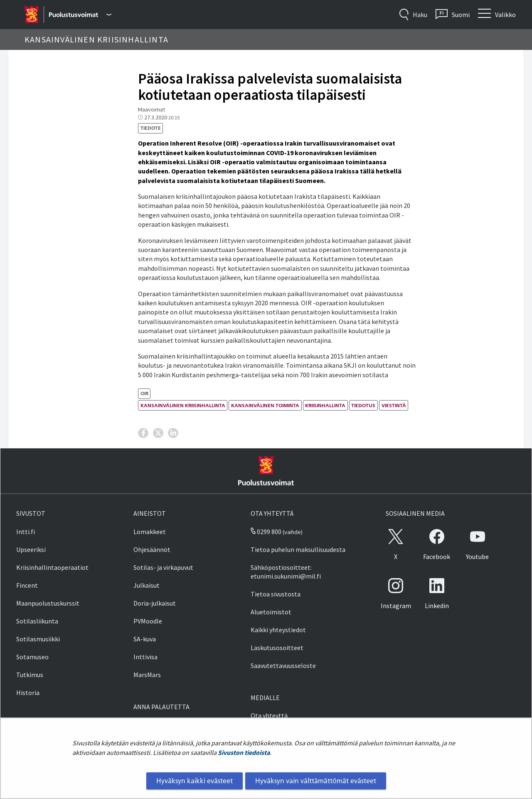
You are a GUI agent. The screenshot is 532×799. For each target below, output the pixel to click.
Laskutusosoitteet (277, 648)
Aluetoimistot (271, 612)
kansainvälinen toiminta (265, 405)
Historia (28, 693)
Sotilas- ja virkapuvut (163, 567)
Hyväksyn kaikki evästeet (195, 781)
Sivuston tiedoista (244, 752)
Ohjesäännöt (152, 549)
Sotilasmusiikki (38, 639)
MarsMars (147, 675)
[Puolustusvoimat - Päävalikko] (80, 15)
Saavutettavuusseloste (283, 665)
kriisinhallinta (325, 405)
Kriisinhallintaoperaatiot (52, 567)
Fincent (27, 585)
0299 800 (266, 532)
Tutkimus (30, 675)
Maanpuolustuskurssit (48, 603)
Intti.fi (26, 532)
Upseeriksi (31, 549)
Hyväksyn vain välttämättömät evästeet (316, 781)
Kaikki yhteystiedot (278, 630)
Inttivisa (145, 657)
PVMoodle (148, 621)
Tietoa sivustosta (276, 594)
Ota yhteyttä (269, 715)
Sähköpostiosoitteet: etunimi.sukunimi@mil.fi (286, 572)
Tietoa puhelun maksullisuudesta (298, 549)
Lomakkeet (150, 532)
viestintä (394, 405)
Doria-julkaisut (155, 603)
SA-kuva (145, 639)
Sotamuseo (32, 657)
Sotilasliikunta (37, 621)
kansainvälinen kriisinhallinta (183, 405)
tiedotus (363, 405)
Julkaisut (147, 585)
